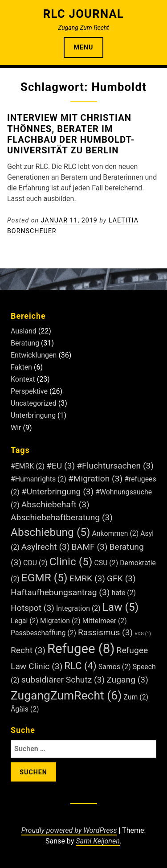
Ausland (24, 331)
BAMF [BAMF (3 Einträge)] (90, 547)
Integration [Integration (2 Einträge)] (78, 608)
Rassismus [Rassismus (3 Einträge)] (105, 632)
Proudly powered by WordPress (69, 830)
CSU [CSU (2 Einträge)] (106, 563)
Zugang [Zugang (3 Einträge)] (127, 680)
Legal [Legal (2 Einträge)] (24, 621)
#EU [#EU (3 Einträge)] (61, 466)
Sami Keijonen (98, 841)
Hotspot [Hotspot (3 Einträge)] (33, 608)
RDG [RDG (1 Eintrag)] (143, 634)
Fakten (21, 367)
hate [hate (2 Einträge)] (124, 593)
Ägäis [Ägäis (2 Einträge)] (25, 709)
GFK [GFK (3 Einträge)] (121, 578)
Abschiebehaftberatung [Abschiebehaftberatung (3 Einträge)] (62, 517)
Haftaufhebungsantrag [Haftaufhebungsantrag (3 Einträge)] (60, 592)
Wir (16, 428)
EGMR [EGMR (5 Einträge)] (45, 578)
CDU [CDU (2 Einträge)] (35, 563)
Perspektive (29, 391)
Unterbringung (33, 415)
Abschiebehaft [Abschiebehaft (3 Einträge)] (55, 504)
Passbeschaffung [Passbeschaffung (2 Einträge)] (43, 633)
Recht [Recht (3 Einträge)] (28, 650)
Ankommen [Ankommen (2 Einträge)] (115, 533)
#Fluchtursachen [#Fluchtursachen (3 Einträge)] (115, 466)
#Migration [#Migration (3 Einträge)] (95, 479)
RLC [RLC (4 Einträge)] (80, 666)
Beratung (25, 343)
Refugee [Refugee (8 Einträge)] (81, 649)
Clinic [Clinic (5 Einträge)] (71, 562)
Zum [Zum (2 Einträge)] (136, 697)
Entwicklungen (34, 355)
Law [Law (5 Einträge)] (121, 607)
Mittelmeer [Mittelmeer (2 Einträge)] (105, 621)
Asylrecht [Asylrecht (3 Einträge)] (46, 547)
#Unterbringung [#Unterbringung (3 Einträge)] (58, 492)
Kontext (23, 379)
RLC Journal (83, 14)
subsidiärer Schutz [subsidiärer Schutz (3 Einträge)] (63, 680)
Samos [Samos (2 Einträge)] (115, 667)
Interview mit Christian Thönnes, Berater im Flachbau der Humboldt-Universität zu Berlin (71, 134)
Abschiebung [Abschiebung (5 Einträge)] (51, 532)
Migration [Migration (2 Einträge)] (60, 621)
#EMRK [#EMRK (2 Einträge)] (28, 466)
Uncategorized (34, 403)
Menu (84, 47)
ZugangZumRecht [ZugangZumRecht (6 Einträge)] (66, 695)
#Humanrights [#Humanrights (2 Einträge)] (39, 479)
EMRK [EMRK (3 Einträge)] (87, 578)
